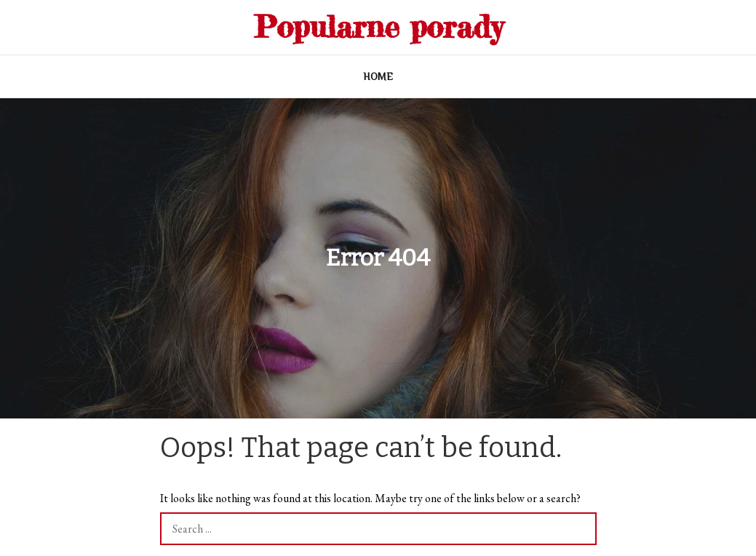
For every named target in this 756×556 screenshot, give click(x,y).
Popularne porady (378, 27)
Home (378, 76)
